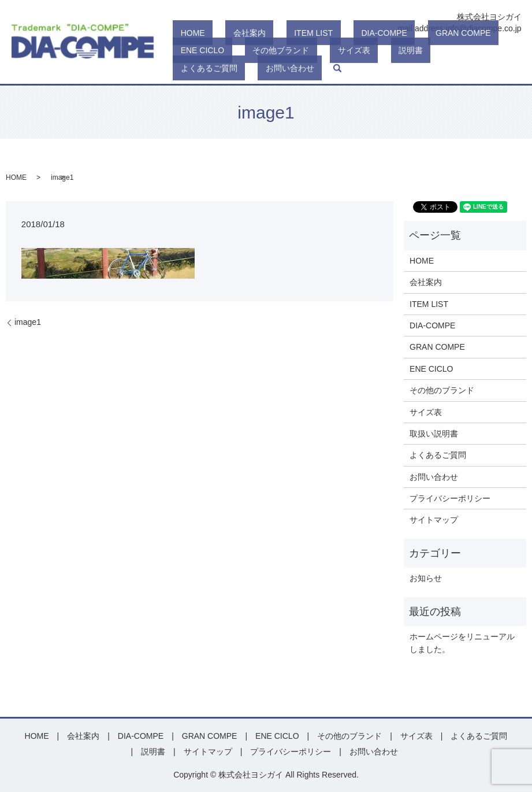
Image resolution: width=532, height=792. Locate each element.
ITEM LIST (275, 51)
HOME (185, 51)
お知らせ (426, 578)
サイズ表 (259, 68)
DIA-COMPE (330, 51)
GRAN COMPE (393, 51)
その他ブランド (202, 68)
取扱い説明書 (434, 434)
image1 (28, 322)
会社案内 (226, 51)
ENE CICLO (455, 51)
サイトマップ (434, 520)
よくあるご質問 (354, 68)
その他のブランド (442, 390)
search (458, 68)
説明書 (300, 68)
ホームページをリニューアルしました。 (462, 643)
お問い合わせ (419, 68)
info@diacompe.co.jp (484, 28)
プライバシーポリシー (450, 498)
